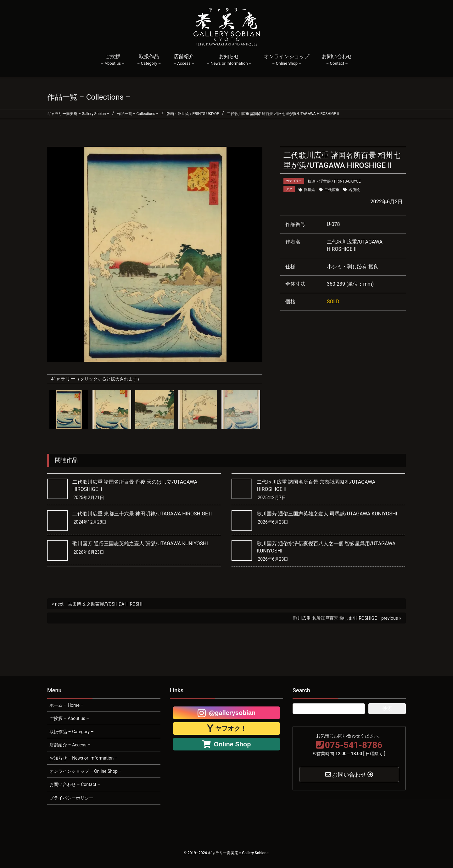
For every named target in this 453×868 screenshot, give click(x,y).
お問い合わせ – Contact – (75, 784)
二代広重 (332, 190)
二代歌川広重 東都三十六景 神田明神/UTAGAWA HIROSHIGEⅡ (143, 514)
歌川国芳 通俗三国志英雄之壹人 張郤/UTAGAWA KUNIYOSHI (140, 544)
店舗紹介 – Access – (70, 745)
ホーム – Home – (66, 705)
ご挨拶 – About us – (69, 718)
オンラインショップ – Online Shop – (85, 771)
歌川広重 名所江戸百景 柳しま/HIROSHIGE (335, 618)
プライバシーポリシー (71, 798)
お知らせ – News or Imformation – (84, 758)
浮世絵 (310, 190)
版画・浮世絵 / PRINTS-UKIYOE (334, 181)
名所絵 (354, 190)
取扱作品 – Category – (72, 732)
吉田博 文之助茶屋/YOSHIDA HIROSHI (105, 604)
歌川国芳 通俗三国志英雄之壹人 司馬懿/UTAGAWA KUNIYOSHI (327, 514)
